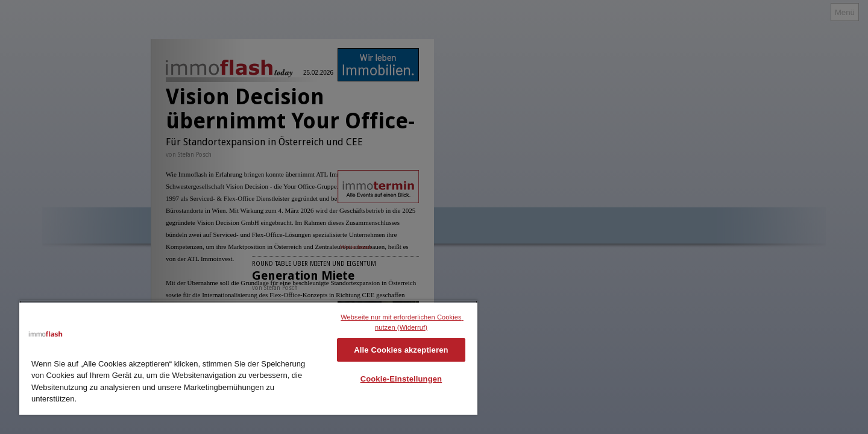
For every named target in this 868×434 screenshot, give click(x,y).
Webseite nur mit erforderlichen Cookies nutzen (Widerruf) (402, 322)
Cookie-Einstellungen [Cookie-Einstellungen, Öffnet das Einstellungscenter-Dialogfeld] (401, 379)
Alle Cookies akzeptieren (401, 350)
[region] (248, 357)
